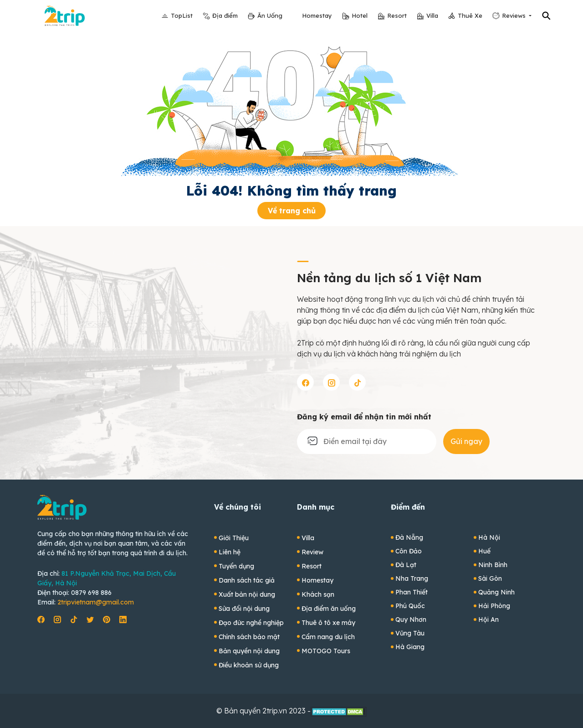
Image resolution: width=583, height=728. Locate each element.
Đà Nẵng (409, 537)
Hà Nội (489, 537)
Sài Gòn (490, 578)
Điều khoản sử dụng (249, 665)
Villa (432, 15)
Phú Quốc (410, 606)
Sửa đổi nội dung (244, 609)
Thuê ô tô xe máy (328, 623)
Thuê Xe (470, 15)
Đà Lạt (406, 565)
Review (312, 552)
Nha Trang (412, 578)
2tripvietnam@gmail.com (96, 602)
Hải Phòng (494, 606)
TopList (182, 15)
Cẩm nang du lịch (328, 637)
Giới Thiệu (234, 538)
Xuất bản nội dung (247, 594)
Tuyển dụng (236, 566)
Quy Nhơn (411, 620)
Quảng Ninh (496, 592)
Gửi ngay (466, 441)
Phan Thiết (412, 592)
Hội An (488, 620)
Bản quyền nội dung (249, 651)
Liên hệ (230, 552)
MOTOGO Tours (326, 651)
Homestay (317, 15)
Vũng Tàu (410, 633)
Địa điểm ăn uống (329, 609)
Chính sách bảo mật (249, 637)
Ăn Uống (270, 15)
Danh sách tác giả (247, 580)
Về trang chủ (292, 211)
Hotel (360, 15)
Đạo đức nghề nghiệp (251, 623)
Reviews (515, 15)
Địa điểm (225, 15)
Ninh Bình (493, 565)
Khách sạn (318, 594)
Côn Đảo (409, 551)
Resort (397, 15)
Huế (484, 551)
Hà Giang (410, 647)
